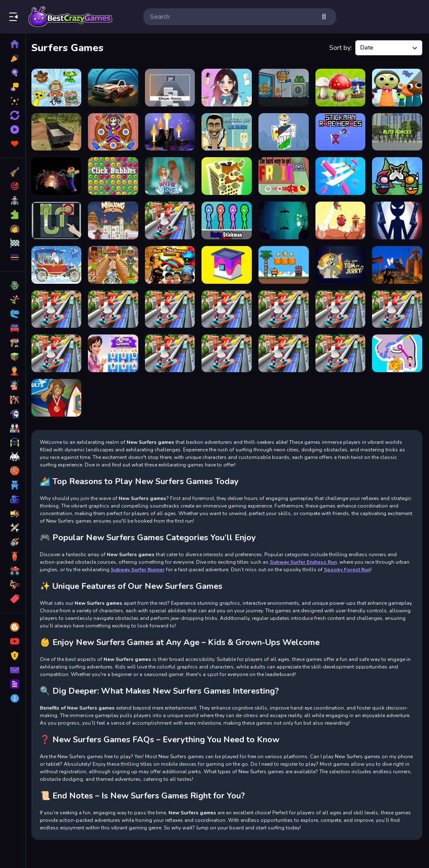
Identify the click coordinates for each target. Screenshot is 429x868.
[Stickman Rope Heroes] (341, 131)
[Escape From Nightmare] (284, 219)
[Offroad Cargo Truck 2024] (58, 131)
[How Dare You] (341, 219)
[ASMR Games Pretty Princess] (228, 87)
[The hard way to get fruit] (284, 175)
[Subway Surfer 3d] (115, 308)
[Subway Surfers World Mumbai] (172, 352)
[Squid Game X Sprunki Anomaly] (397, 87)
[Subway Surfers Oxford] (228, 308)
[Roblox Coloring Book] (284, 131)
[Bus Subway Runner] (172, 264)
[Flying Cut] (341, 175)
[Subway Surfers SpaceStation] (172, 308)
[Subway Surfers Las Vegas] (341, 308)
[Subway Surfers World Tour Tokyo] (58, 352)
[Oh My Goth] (172, 131)
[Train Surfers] (115, 264)
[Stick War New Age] (397, 219)
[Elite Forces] (397, 131)
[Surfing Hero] (58, 396)
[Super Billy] (284, 264)
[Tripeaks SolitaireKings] (115, 352)
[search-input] (233, 17)
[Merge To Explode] (228, 175)
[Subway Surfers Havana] (284, 352)
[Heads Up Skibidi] (228, 131)
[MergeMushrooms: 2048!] (341, 87)
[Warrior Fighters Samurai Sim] (397, 264)
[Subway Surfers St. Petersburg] (341, 352)
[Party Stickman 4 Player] (228, 219)
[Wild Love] (172, 175)
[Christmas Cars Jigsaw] (58, 264)
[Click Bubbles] (115, 175)
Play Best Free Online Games (70, 17)
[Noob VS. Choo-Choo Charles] (58, 175)
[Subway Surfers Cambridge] (397, 308)
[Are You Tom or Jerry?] (341, 264)
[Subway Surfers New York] (284, 308)
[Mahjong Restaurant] (115, 219)
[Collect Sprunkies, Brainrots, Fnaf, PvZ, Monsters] (58, 87)
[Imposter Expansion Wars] (397, 175)
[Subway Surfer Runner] (172, 219)
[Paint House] (228, 264)
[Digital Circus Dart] (115, 131)
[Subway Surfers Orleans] (228, 352)
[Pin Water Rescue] (397, 352)
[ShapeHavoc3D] (172, 87)
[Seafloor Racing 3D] (115, 87)
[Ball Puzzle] (58, 219)
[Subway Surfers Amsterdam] (58, 308)
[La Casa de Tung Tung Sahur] (284, 87)
